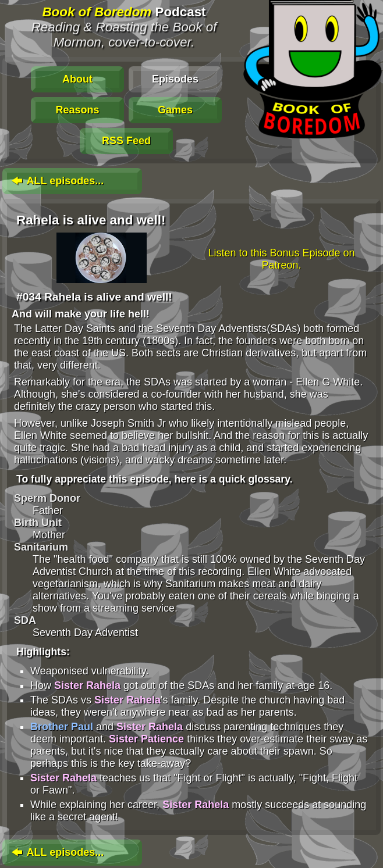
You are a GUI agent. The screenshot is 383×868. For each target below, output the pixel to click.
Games (175, 110)
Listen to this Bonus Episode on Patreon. (281, 259)
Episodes (175, 79)
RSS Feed (126, 141)
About (77, 79)
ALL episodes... (56, 181)
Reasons (77, 110)
